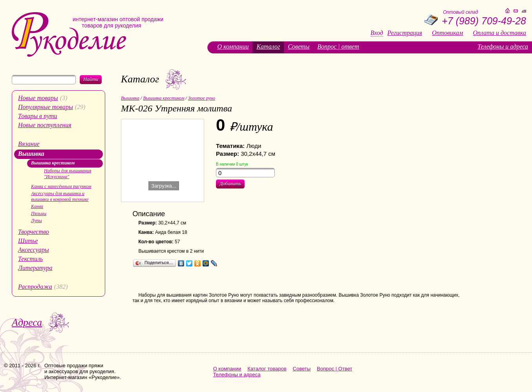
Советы (299, 46)
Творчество (34, 232)
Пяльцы (39, 213)
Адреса (27, 322)
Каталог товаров (267, 369)
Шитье (28, 241)
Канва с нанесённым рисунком (61, 186)
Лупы (37, 221)
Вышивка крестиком (53, 163)
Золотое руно (202, 98)
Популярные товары (46, 107)
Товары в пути (38, 116)
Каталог (268, 46)
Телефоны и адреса (503, 46)
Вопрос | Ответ (335, 369)
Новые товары (38, 98)
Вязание (29, 144)
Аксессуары (33, 250)
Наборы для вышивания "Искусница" (68, 174)
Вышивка (31, 154)
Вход (377, 33)
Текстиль (30, 259)
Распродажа (35, 287)
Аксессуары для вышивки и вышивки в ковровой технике (60, 196)
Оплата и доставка (500, 33)
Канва (37, 206)
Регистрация (405, 33)
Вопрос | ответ (338, 46)
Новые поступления (45, 125)
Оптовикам (447, 33)
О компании (233, 46)
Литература (35, 268)
